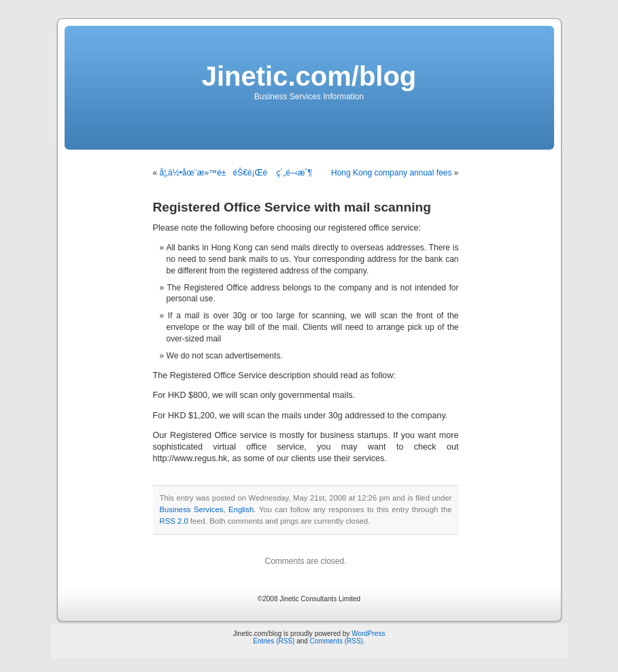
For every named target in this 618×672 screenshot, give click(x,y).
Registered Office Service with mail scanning (292, 207)
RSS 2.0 (174, 521)
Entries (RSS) (274, 641)
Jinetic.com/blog (309, 76)
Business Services (192, 509)
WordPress (368, 634)
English (241, 509)
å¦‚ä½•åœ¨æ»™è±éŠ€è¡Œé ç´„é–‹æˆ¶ (236, 173)
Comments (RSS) (337, 641)
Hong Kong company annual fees (391, 173)
